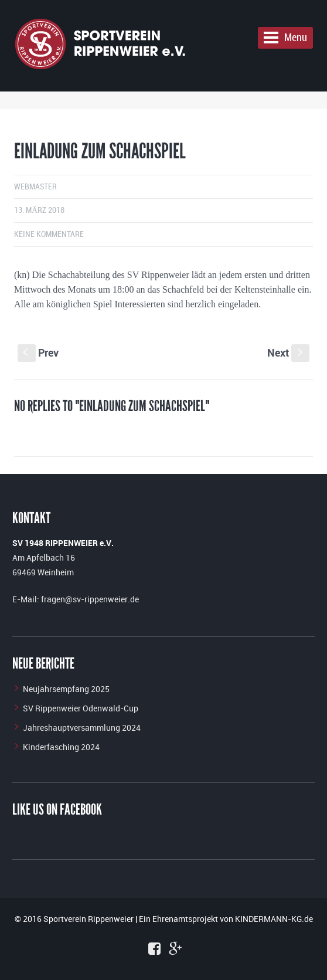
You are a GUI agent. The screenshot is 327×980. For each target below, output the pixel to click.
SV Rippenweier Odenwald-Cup (81, 708)
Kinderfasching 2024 (61, 747)
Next (288, 352)
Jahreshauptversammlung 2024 (82, 728)
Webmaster (35, 187)
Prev (38, 352)
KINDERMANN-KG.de (274, 919)
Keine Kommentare (49, 234)
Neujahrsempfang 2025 (66, 689)
